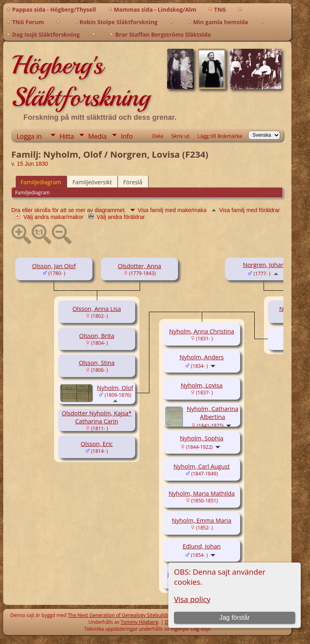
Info (127, 136)
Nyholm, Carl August (202, 466)
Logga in (29, 136)
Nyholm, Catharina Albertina (213, 413)
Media (97, 136)
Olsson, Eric (97, 444)
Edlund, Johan (201, 546)
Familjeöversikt (92, 182)
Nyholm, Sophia (202, 438)
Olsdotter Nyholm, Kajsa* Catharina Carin (97, 417)
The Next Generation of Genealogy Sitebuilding (121, 615)
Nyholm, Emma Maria (202, 520)
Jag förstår (235, 618)
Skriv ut (180, 136)
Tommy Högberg (139, 622)
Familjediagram (41, 182)
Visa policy (192, 599)
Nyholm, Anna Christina (202, 331)
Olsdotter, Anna (140, 266)
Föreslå (133, 182)
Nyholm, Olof (115, 388)
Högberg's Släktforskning (81, 81)
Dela (158, 136)
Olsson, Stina (97, 363)
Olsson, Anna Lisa (96, 308)
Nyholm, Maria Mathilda (201, 493)
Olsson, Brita (97, 336)
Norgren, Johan (264, 265)
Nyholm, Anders (202, 357)
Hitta (67, 136)
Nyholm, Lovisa (202, 385)
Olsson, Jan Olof (54, 266)
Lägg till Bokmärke (220, 136)
